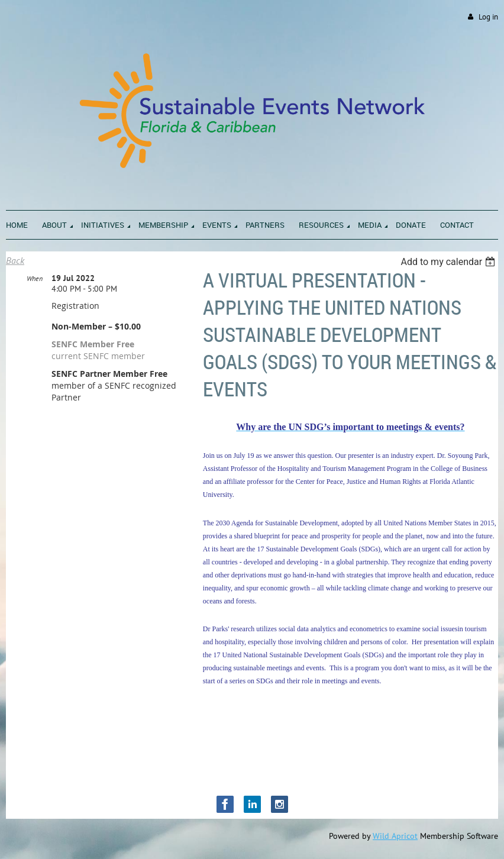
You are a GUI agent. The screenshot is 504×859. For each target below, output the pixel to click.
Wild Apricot (395, 836)
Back (15, 260)
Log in (488, 17)
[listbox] (449, 262)
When (35, 278)
